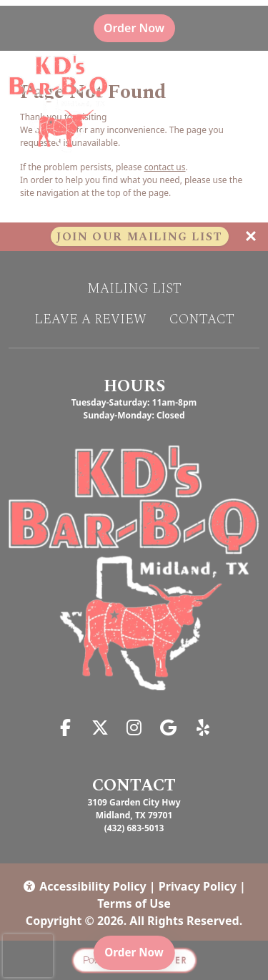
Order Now (139, 28)
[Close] (251, 237)
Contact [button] (202, 320)
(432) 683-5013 (134, 828)
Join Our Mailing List (140, 237)
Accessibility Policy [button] (84, 886)
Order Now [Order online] (139, 951)
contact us (165, 167)
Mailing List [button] (134, 289)
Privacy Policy (198, 886)
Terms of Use (134, 903)
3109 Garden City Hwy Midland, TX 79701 (134, 809)
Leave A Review (90, 320)
